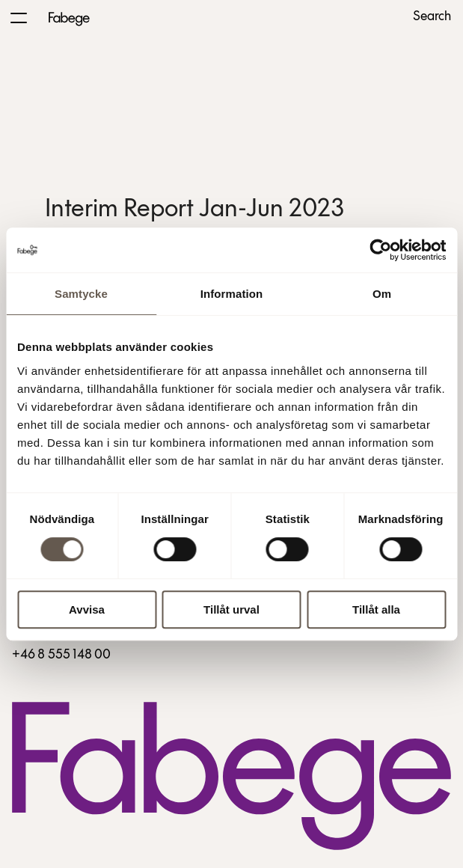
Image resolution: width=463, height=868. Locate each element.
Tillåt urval (231, 609)
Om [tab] (382, 294)
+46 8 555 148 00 (61, 655)
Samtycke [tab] (81, 294)
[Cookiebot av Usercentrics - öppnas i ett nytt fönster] (380, 250)
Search (432, 17)
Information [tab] (232, 294)
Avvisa (87, 609)
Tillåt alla (376, 609)
